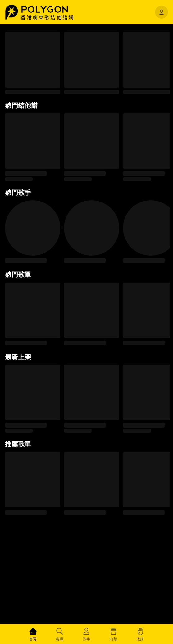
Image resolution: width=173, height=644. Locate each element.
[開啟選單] (162, 12)
